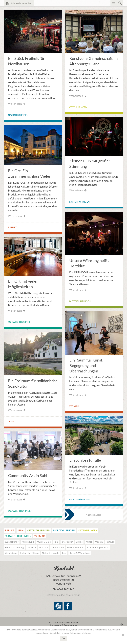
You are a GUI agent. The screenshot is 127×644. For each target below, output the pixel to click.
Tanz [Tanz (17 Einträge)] (64, 553)
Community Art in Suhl (28, 476)
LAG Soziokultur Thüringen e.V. (58, 606)
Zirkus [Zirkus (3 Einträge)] (79, 542)
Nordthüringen (18, 115)
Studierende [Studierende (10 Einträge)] (57, 547)
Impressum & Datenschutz (64, 625)
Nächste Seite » (94, 515)
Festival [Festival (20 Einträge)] (110, 542)
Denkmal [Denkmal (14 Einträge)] (31, 547)
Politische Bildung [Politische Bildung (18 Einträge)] (14, 547)
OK (64, 638)
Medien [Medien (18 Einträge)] (99, 542)
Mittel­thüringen (80, 301)
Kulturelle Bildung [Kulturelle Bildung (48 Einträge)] (29, 553)
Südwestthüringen (20, 322)
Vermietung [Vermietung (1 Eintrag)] (11, 553)
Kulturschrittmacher (22, 3)
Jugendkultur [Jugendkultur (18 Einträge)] (12, 542)
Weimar (74, 406)
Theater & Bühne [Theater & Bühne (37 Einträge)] (75, 547)
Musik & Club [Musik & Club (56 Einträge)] (44, 542)
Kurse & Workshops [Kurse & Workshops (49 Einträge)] (80, 553)
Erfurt (12, 227)
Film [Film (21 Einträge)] (56, 542)
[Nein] (123, 635)
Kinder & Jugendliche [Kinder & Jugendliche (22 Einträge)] (98, 547)
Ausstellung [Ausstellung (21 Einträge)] (28, 542)
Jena (11, 422)
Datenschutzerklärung (80, 633)
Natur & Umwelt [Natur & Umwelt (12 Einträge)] (50, 553)
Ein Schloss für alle (85, 460)
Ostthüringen (78, 107)
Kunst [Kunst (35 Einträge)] (89, 542)
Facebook (68, 606)
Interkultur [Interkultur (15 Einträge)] (67, 542)
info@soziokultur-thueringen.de (63, 595)
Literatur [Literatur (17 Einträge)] (44, 547)
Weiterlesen (17, 104)
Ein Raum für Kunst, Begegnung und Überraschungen (86, 366)
